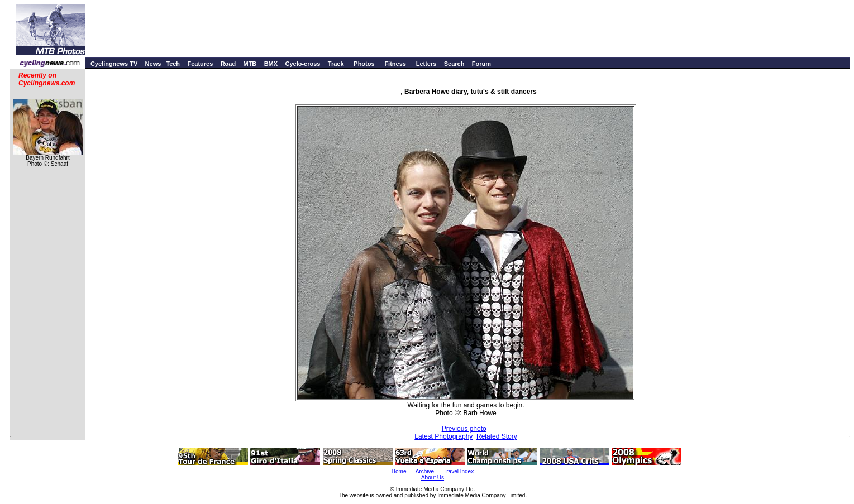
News (153, 64)
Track (336, 64)
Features (200, 64)
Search (454, 64)
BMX (271, 64)
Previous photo (464, 429)
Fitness (395, 64)
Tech (173, 64)
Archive (425, 471)
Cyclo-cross (302, 64)
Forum (481, 64)
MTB (250, 64)
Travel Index (459, 471)
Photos (364, 64)
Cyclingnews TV (114, 64)
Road (228, 64)
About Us (433, 477)
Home (399, 471)
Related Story (497, 436)
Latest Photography (443, 436)
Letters (426, 64)
